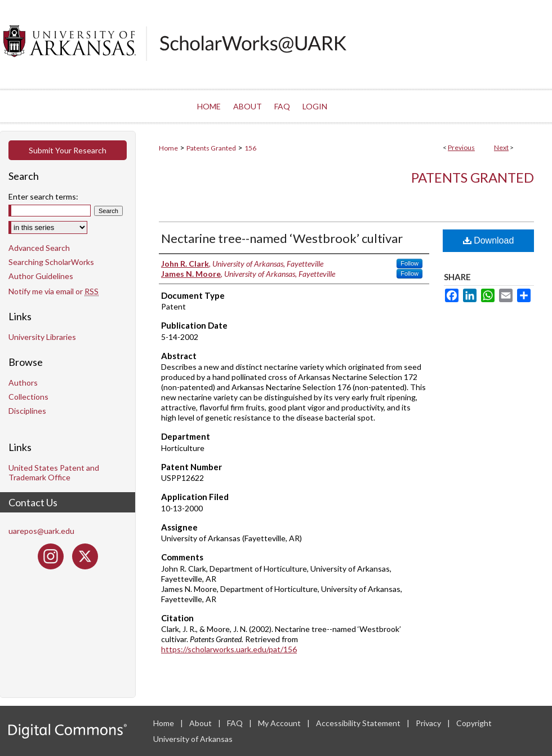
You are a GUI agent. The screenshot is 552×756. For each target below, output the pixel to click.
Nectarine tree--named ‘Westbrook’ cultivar (282, 238)
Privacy (429, 723)
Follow (409, 263)
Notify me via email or (54, 291)
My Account (280, 723)
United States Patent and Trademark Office (54, 472)
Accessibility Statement (359, 723)
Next (501, 147)
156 (250, 148)
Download (489, 240)
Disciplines (27, 411)
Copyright (474, 723)
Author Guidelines (41, 276)
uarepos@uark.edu (41, 531)
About (201, 723)
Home (168, 148)
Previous (461, 147)
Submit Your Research (68, 150)
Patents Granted (211, 148)
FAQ (236, 723)
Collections (28, 397)
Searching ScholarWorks (51, 262)
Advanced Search (39, 248)
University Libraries (42, 337)
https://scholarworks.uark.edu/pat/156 (229, 649)
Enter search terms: (43, 196)
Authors (23, 383)
